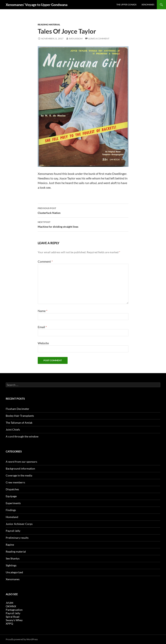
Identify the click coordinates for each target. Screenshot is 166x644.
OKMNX (11, 606)
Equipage (11, 496)
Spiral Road (13, 617)
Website (43, 343)
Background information (20, 468)
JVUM (9, 603)
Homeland (12, 517)
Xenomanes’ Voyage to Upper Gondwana (37, 5)
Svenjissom (76, 39)
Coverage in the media (19, 475)
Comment (45, 261)
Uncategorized (14, 572)
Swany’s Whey (14, 620)
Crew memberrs (15, 482)
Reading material (49, 24)
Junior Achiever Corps (19, 524)
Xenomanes (148, 5)
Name (43, 311)
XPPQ (9, 624)
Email (42, 327)
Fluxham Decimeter (18, 409)
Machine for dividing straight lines (83, 224)
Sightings (11, 565)
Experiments (13, 503)
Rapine (10, 545)
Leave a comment (99, 39)
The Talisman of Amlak (19, 423)
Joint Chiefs (13, 429)
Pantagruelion (14, 610)
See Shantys (13, 558)
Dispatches (12, 489)
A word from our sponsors (21, 462)
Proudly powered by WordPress (22, 639)
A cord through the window (22, 436)
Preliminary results (17, 538)
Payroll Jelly (13, 531)
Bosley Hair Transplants (20, 416)
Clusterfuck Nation (83, 210)
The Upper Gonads (126, 5)
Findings (11, 510)
